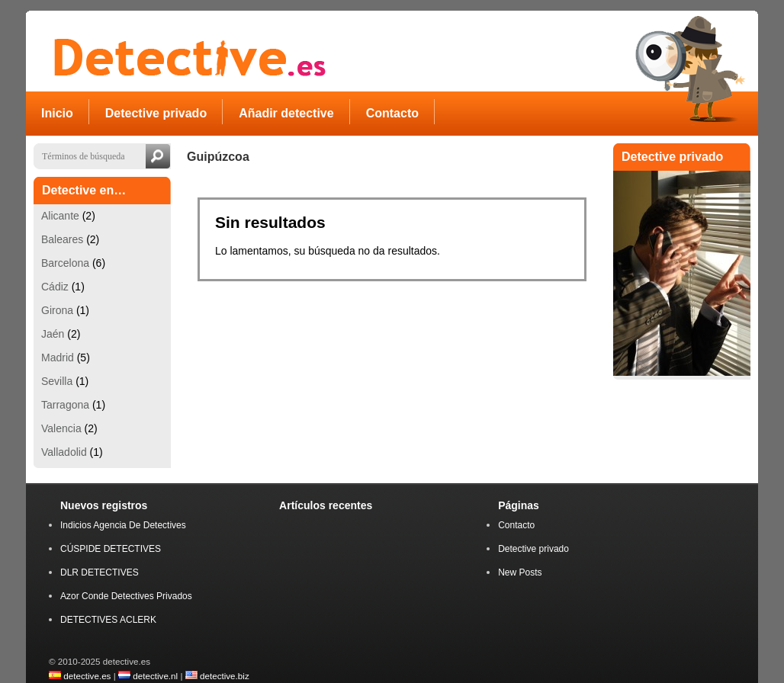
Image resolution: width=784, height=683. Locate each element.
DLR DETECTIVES (100, 572)
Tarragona (65, 405)
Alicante (60, 216)
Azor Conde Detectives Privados (126, 596)
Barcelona (65, 263)
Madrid (58, 358)
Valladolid (64, 452)
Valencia (61, 428)
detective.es (87, 676)
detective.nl (155, 676)
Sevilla (57, 381)
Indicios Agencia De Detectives (123, 525)
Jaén (53, 334)
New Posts (520, 572)
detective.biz (225, 676)
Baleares (62, 239)
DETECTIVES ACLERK (108, 620)
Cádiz (55, 287)
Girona (57, 310)
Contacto (516, 525)
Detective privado (533, 549)
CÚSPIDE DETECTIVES (111, 549)
